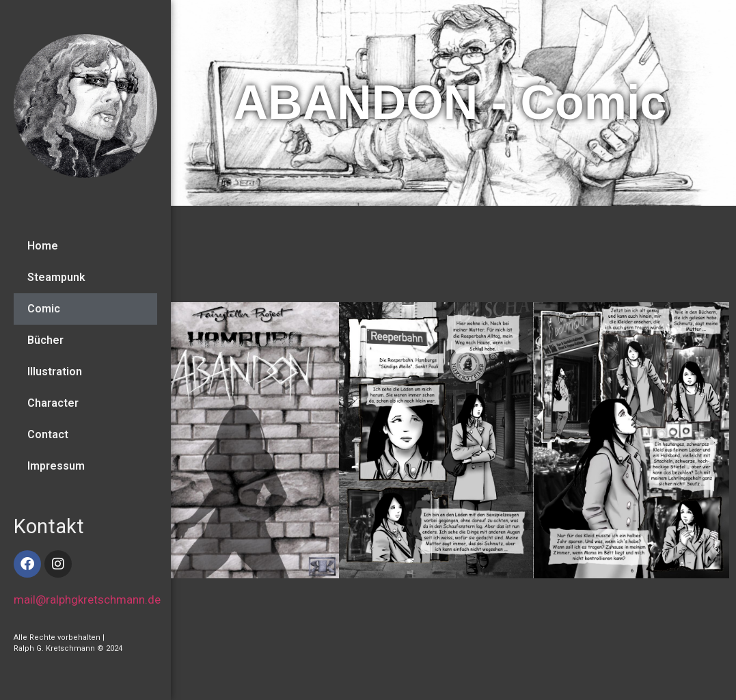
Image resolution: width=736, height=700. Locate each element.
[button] (714, 443)
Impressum (56, 466)
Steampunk (56, 277)
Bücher (45, 340)
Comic (44, 309)
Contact (48, 434)
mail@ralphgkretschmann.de (87, 600)
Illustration (55, 372)
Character (53, 403)
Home (43, 246)
